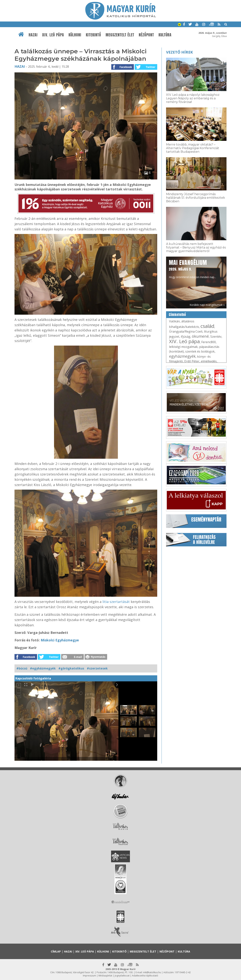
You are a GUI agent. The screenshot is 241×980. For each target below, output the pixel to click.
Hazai (33, 35)
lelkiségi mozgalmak (183, 347)
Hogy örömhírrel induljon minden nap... (192, 269)
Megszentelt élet (120, 35)
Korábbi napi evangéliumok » (207, 305)
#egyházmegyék (43, 668)
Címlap (56, 951)
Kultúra (165, 35)
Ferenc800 (209, 342)
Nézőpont (146, 35)
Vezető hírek (179, 52)
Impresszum (89, 976)
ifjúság (186, 337)
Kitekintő (93, 35)
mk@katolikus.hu (152, 972)
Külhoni (75, 35)
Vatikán (174, 321)
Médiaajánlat (105, 976)
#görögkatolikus (71, 668)
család (207, 326)
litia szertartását (116, 602)
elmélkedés (209, 361)
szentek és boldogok (200, 351)
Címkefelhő (177, 315)
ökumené (200, 336)
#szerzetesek (97, 668)
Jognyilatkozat (122, 976)
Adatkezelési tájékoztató (145, 976)
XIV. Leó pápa (53, 35)
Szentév (216, 337)
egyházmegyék (182, 356)
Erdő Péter (192, 361)
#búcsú (22, 668)
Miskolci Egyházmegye (60, 640)
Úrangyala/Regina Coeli (186, 331)
